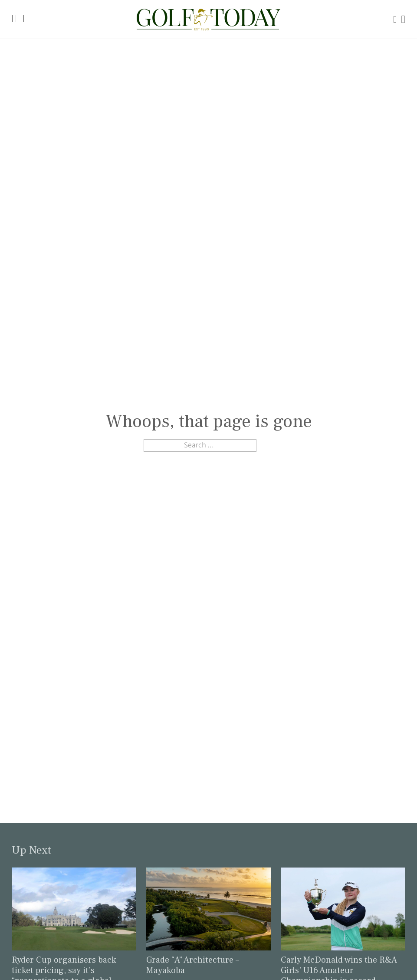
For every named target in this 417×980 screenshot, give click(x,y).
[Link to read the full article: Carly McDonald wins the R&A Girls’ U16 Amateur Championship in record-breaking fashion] (343, 908)
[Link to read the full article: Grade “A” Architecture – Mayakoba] (208, 908)
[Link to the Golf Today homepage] (14, 19)
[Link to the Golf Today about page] (22, 19)
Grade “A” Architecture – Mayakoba (193, 965)
